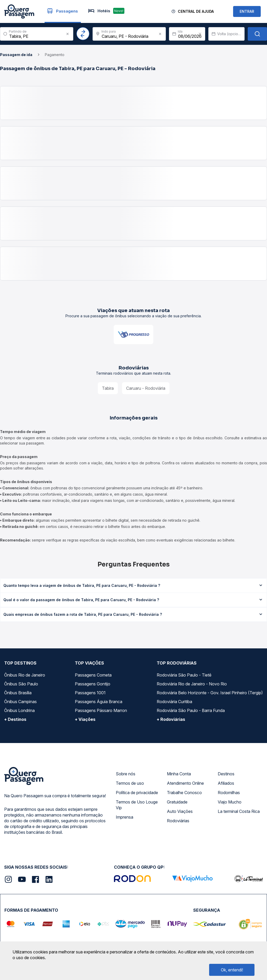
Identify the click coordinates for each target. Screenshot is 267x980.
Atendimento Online (185, 783)
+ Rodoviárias (171, 719)
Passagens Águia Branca (99, 702)
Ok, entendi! (232, 970)
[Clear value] (200, 34)
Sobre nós (126, 774)
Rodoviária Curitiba (174, 702)
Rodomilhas (229, 793)
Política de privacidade (137, 793)
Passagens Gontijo (93, 684)
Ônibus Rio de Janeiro (25, 675)
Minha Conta (179, 774)
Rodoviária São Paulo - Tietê (184, 675)
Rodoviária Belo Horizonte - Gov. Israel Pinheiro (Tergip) (210, 693)
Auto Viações (180, 811)
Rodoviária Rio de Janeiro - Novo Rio (192, 684)
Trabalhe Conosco (184, 793)
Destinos (226, 774)
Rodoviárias (178, 821)
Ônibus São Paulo (21, 684)
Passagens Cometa (93, 675)
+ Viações (85, 719)
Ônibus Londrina (19, 710)
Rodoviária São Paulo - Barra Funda (191, 710)
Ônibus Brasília (18, 693)
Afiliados (226, 783)
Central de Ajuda (196, 11)
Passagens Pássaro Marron (101, 710)
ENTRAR (247, 11)
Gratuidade (177, 802)
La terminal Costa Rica (239, 811)
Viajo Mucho (230, 802)
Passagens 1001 (90, 693)
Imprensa (125, 817)
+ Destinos (15, 719)
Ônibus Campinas (20, 702)
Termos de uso (130, 783)
